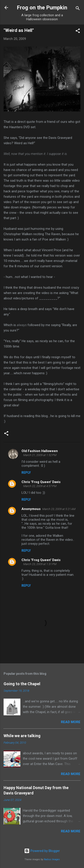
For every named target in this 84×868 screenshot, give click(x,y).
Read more (71, 722)
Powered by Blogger (42, 851)
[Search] (78, 9)
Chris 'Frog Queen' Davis (41, 482)
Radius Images (52, 859)
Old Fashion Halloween (40, 451)
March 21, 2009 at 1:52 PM (40, 455)
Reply (26, 473)
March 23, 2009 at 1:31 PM (40, 564)
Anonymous (31, 509)
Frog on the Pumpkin (42, 8)
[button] (78, 32)
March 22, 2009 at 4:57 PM (40, 486)
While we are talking (22, 736)
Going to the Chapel (22, 684)
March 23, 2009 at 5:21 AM (59, 509)
